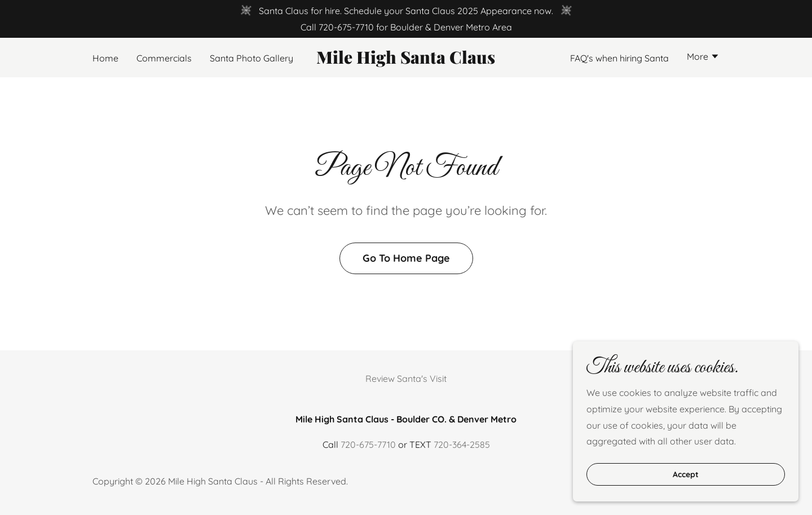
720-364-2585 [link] (462, 444)
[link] (406, 60)
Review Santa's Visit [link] (406, 378)
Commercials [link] (164, 58)
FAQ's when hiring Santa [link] (619, 58)
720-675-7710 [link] (346, 27)
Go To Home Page (406, 258)
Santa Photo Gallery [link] (251, 58)
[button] (703, 58)
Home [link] (105, 58)
